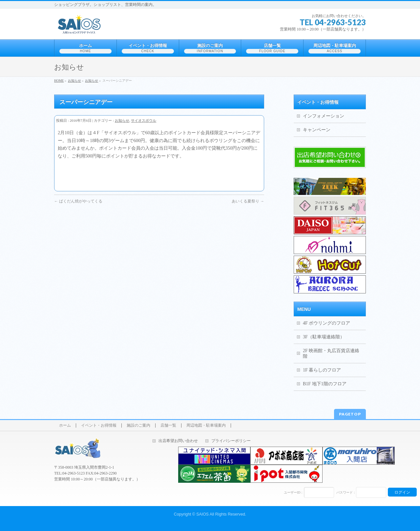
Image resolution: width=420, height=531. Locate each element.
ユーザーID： (294, 492)
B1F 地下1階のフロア (325, 384)
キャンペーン (317, 130)
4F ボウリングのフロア (326, 323)
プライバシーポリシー (231, 441)
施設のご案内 (138, 425)
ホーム (65, 425)
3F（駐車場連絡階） (324, 337)
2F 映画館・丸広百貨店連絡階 (331, 353)
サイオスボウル (144, 120)
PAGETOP (350, 414)
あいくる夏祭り (248, 201)
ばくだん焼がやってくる (78, 201)
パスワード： (346, 492)
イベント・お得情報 (99, 425)
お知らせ (122, 120)
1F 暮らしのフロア (322, 370)
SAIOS (202, 514)
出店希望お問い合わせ (178, 441)
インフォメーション (324, 116)
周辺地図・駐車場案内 (206, 425)
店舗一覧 (168, 425)
